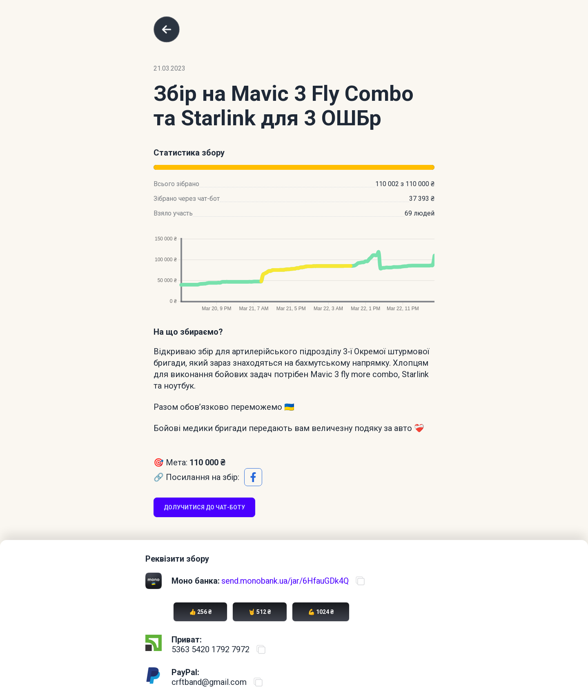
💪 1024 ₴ (321, 612)
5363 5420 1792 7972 (210, 649)
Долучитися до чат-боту (204, 507)
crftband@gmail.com (209, 682)
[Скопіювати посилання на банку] (360, 581)
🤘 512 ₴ (259, 612)
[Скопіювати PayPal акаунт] (258, 682)
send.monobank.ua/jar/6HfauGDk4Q (285, 581)
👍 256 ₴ (200, 612)
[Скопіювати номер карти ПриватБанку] (261, 649)
